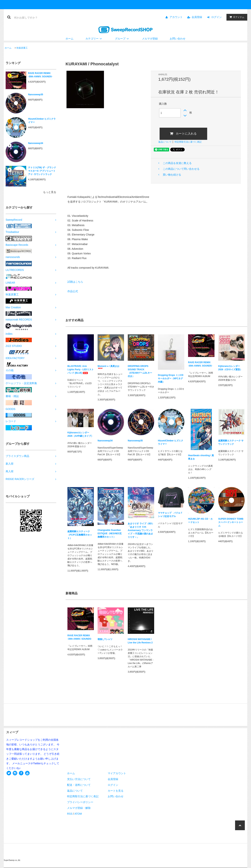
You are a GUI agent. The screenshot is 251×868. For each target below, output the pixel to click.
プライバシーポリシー (80, 802)
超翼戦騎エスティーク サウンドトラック (231, 442)
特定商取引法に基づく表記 (188, 142)
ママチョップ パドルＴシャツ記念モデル (170, 515)
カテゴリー (94, 39)
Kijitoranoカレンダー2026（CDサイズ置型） (230, 368)
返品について (165, 142)
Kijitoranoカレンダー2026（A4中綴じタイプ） (80, 434)
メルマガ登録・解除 (79, 808)
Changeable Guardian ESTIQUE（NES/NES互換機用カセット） (110, 533)
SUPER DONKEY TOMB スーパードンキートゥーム (231, 522)
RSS (70, 814)
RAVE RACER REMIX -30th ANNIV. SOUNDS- (40, 75)
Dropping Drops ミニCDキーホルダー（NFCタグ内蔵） (171, 378)
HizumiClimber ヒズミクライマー (42, 121)
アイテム (236, 17)
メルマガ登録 (150, 39)
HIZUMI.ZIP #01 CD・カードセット (200, 521)
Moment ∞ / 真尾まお (108, 367)
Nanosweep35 (36, 95)
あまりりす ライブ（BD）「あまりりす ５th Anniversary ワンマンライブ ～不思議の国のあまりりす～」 (141, 530)
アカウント (176, 17)
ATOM (78, 814)
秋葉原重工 (22, 48)
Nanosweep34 (36, 143)
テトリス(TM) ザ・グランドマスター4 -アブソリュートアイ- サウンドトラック (42, 171)
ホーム (69, 39)
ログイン (217, 17)
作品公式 (73, 291)
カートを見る (116, 791)
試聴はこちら (75, 282)
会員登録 (197, 17)
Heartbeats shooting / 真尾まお (201, 457)
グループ (123, 39)
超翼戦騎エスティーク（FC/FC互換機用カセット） (80, 535)
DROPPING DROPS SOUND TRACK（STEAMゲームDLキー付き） (140, 371)
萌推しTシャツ (105, 639)
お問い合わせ (178, 39)
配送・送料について (79, 785)
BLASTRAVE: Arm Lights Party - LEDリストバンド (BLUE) (81, 370)
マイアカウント (117, 773)
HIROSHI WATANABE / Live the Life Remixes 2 (140, 641)
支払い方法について (79, 779)
